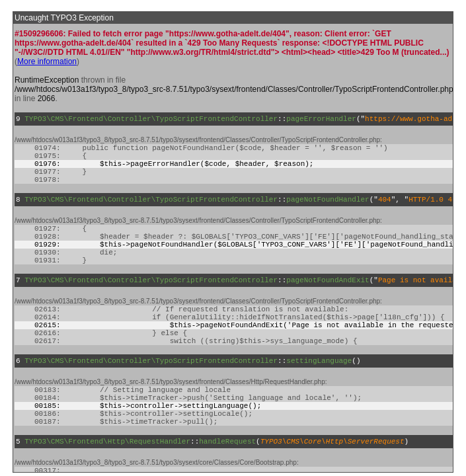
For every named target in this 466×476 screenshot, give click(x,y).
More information (47, 61)
